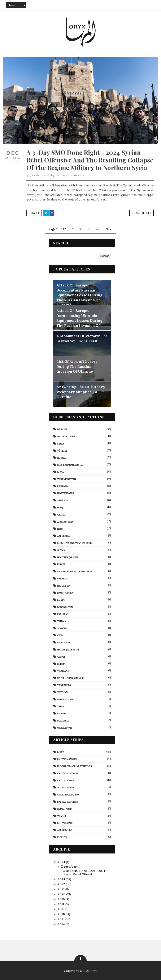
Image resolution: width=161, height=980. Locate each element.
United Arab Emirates (71, 678)
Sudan (61, 550)
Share (34, 213)
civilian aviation (68, 795)
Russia (61, 458)
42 (98, 229)
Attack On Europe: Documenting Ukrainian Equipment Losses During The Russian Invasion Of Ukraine (79, 321)
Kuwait (62, 714)
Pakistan (63, 614)
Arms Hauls (65, 830)
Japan (61, 706)
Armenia (62, 500)
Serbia (61, 664)
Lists (61, 752)
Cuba (60, 635)
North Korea (66, 493)
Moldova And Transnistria (75, 543)
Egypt (61, 600)
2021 (62, 889)
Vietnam (63, 692)
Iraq (60, 508)
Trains (62, 816)
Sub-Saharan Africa (70, 465)
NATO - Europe (66, 437)
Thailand (63, 671)
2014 (62, 924)
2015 (62, 919)
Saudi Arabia (65, 593)
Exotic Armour (67, 759)
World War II (66, 787)
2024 (62, 862)
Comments (75, 175)
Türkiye (62, 451)
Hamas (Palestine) (69, 650)
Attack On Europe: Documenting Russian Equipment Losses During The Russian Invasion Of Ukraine (79, 295)
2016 (62, 914)
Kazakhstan (65, 607)
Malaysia (63, 721)
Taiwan (62, 621)
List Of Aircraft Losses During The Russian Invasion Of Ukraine (77, 366)
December (69, 866)
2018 (62, 904)
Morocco (64, 642)
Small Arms (65, 809)
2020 (62, 894)
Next (109, 229)
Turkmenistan (67, 479)
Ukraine (62, 429)
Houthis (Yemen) (68, 557)
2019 (62, 899)
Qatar (61, 657)
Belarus (62, 579)
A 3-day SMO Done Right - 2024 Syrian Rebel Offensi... (83, 873)
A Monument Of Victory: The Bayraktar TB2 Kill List (82, 339)
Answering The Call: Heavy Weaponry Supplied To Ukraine (81, 392)
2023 (62, 879)
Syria (61, 443)
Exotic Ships (66, 780)
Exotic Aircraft (68, 773)
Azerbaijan (64, 536)
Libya (60, 472)
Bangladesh (65, 699)
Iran (60, 529)
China (61, 514)
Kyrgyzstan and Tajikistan (75, 571)
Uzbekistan (65, 728)
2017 (62, 909)
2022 (62, 884)
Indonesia (64, 586)
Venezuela (64, 685)
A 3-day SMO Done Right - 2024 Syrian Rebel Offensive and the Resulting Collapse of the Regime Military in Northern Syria (90, 160)
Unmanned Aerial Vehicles (75, 766)
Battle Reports (68, 802)
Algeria (62, 628)
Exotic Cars (65, 823)
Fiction (62, 837)
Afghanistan (65, 522)
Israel (61, 564)
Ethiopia (63, 486)
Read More (142, 213)
